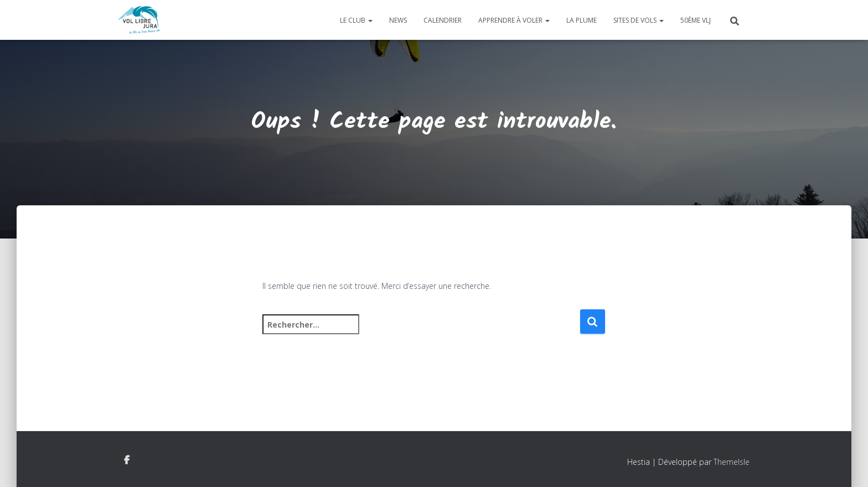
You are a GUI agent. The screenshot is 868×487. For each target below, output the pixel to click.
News (398, 20)
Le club (356, 20)
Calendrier (443, 20)
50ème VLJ (696, 20)
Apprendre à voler (514, 20)
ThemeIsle (732, 462)
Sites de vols (639, 20)
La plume (582, 20)
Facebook (127, 460)
